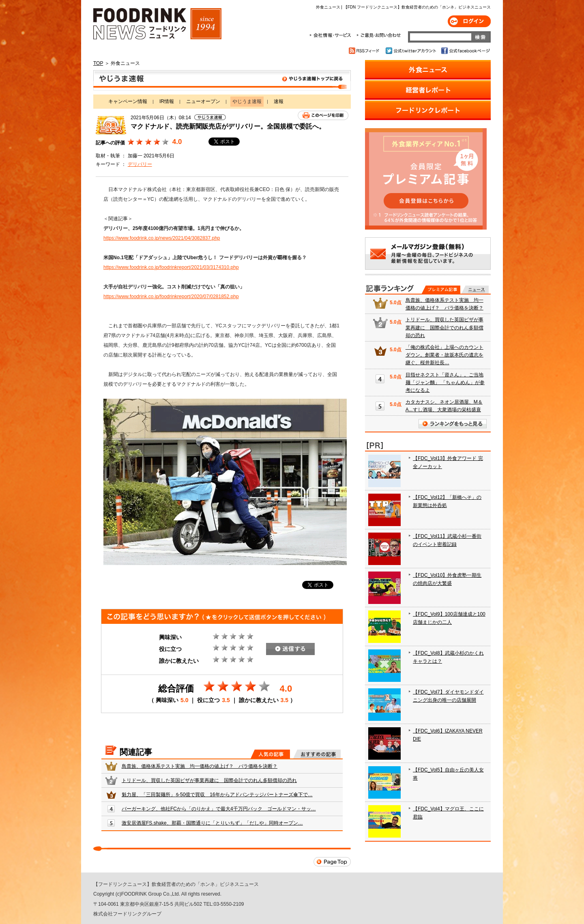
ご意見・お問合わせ (379, 35)
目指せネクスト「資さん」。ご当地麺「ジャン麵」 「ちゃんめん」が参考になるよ (445, 382)
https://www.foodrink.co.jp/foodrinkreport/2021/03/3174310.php (171, 267)
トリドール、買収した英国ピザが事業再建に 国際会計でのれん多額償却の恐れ (209, 780)
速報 (279, 101)
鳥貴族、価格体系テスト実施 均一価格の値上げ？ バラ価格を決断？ (200, 766)
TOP (98, 63)
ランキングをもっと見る (453, 424)
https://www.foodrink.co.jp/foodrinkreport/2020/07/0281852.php (171, 297)
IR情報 (167, 101)
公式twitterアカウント (411, 51)
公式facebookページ (465, 51)
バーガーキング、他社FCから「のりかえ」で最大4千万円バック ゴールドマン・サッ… (219, 809)
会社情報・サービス (332, 35)
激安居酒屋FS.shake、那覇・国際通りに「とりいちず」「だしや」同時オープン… (212, 823)
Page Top (332, 862)
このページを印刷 (323, 115)
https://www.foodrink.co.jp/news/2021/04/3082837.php (162, 238)
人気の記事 (270, 754)
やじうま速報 (222, 80)
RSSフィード (365, 51)
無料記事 (475, 290)
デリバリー (140, 164)
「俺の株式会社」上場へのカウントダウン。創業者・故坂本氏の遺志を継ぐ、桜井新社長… (444, 355)
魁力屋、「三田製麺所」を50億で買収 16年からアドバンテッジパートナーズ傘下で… (217, 795)
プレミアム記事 (441, 290)
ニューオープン (203, 101)
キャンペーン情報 (128, 101)
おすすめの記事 (317, 754)
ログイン (469, 21)
